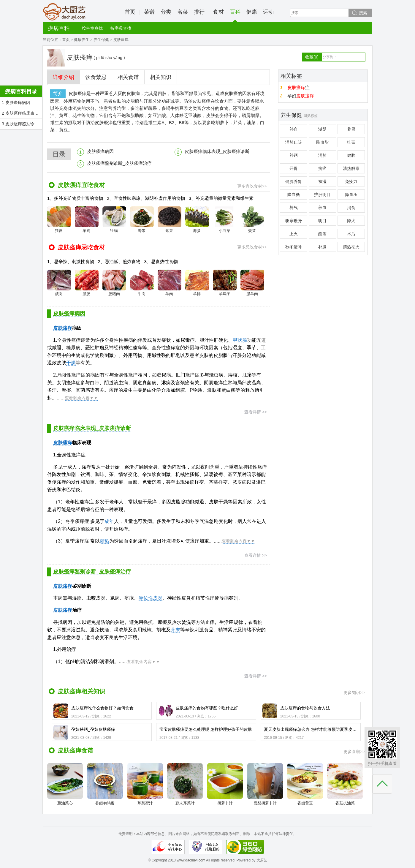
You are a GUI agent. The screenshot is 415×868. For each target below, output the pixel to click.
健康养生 (82, 40)
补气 (294, 208)
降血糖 (294, 195)
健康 (252, 12)
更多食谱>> (354, 752)
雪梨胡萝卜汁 (265, 784)
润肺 (322, 155)
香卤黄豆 (305, 784)
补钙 (294, 155)
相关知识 (161, 77)
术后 (351, 234)
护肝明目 (322, 195)
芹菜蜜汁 (145, 784)
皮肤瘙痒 (63, 610)
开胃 (294, 168)
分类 (166, 12)
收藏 (312, 57)
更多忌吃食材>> (252, 247)
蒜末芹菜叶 (185, 784)
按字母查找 (121, 28)
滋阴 (322, 129)
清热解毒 (351, 168)
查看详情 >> (256, 412)
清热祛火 (351, 247)
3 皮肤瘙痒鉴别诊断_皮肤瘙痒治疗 (22, 124)
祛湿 (322, 181)
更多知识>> (354, 693)
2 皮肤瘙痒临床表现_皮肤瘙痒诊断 (22, 113)
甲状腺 (240, 340)
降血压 (351, 195)
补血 (294, 129)
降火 (351, 221)
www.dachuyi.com (191, 860)
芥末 (175, 630)
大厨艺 (64, 12)
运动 (268, 12)
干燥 (71, 363)
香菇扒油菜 (345, 784)
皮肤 (58, 328)
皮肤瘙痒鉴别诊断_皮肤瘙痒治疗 (119, 163)
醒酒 (322, 234)
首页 (130, 12)
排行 (199, 12)
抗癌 (322, 168)
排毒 (351, 142)
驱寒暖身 (294, 221)
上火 (294, 234)
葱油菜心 (65, 784)
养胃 (351, 129)
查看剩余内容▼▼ (81, 398)
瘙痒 (67, 328)
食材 (218, 12)
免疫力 (351, 181)
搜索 (363, 13)
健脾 (351, 155)
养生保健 (101, 40)
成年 (109, 521)
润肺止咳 (294, 142)
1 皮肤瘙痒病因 (16, 102)
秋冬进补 (294, 247)
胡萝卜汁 (225, 784)
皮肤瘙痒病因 (100, 151)
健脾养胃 (294, 181)
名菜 (183, 12)
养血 (322, 208)
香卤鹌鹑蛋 (105, 784)
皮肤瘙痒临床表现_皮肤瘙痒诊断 (217, 151)
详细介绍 (64, 77)
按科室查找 (92, 28)
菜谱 (149, 12)
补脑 (322, 247)
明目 (322, 221)
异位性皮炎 (151, 598)
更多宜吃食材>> (252, 186)
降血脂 (322, 142)
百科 (235, 16)
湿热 (104, 541)
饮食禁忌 (96, 77)
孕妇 (301, 96)
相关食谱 (128, 77)
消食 (351, 208)
